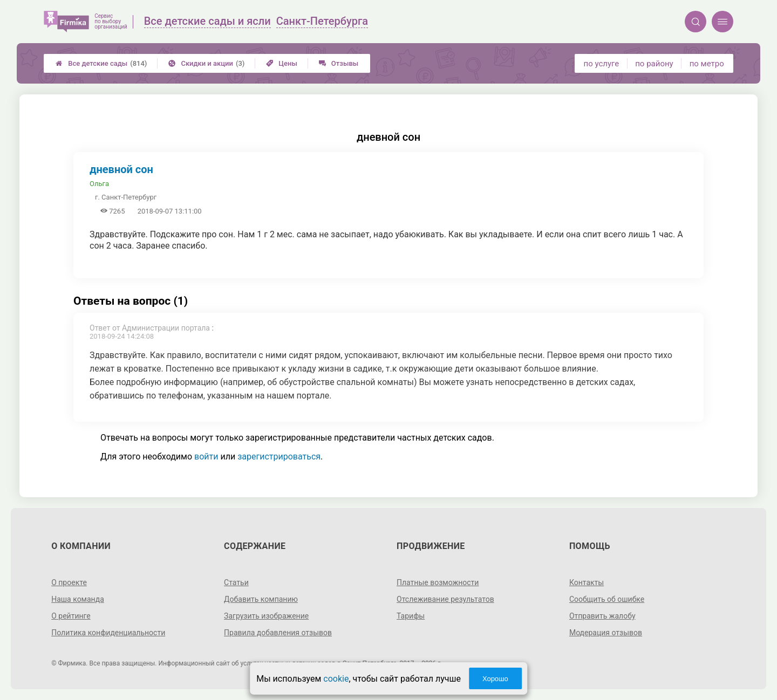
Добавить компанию (261, 599)
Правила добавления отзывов (278, 633)
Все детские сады (101, 63)
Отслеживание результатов (445, 599)
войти (206, 457)
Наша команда (78, 599)
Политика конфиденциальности (108, 633)
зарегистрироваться (279, 457)
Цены (282, 63)
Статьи (236, 582)
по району (654, 64)
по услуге (602, 64)
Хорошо (495, 679)
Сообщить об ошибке (607, 599)
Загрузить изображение (266, 616)
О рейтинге (71, 616)
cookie (336, 679)
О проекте (69, 582)
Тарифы (411, 616)
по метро (707, 64)
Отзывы (339, 63)
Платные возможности (438, 582)
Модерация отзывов (606, 633)
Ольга (99, 184)
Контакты (587, 582)
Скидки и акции (206, 63)
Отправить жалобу (602, 616)
